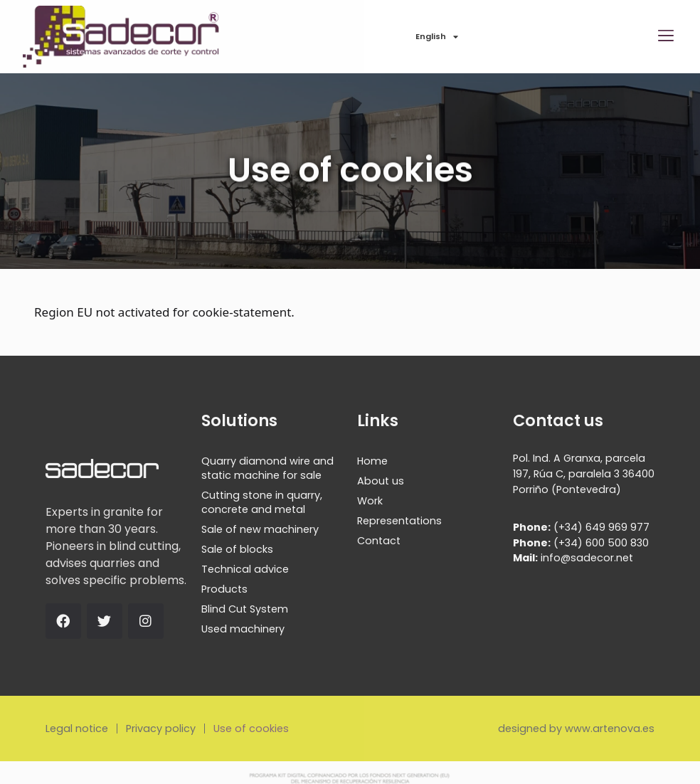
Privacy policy (161, 729)
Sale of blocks (237, 549)
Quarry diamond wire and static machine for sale (267, 468)
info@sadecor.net (573, 558)
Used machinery (243, 629)
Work (370, 501)
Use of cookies (251, 729)
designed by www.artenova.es (576, 729)
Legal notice (77, 729)
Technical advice (245, 569)
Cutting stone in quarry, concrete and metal (262, 502)
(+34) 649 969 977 (581, 527)
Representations (399, 521)
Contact (379, 541)
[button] (665, 37)
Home (372, 461)
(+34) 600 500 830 (581, 543)
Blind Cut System (245, 609)
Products (224, 589)
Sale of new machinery (260, 529)
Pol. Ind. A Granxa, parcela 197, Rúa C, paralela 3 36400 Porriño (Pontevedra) (584, 473)
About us (381, 481)
